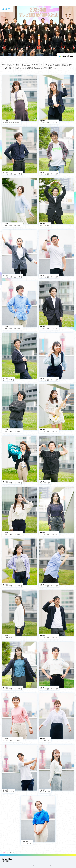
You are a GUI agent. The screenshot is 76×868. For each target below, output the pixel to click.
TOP (4, 852)
